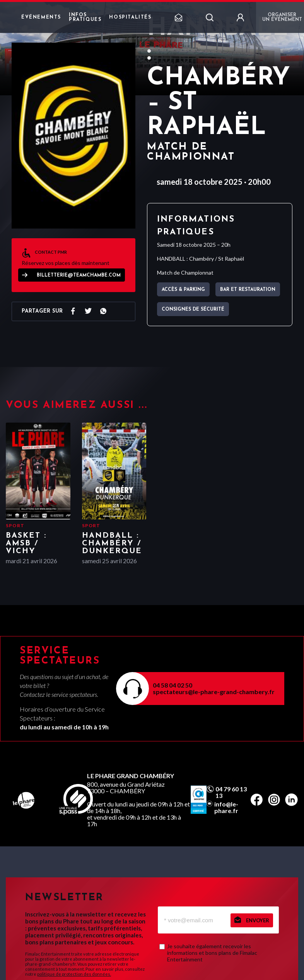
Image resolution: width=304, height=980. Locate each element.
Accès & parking (183, 290)
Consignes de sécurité (193, 309)
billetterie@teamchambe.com (79, 275)
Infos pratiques (85, 17)
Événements (41, 17)
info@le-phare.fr (226, 807)
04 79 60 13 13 (231, 792)
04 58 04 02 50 (172, 685)
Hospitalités (130, 17)
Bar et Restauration (248, 290)
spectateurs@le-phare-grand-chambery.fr (214, 692)
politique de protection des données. (74, 974)
